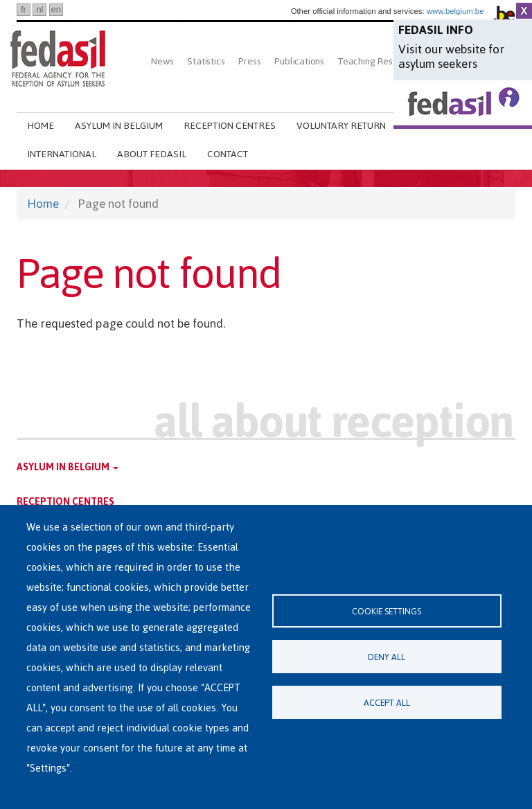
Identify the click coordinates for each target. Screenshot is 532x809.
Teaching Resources (379, 61)
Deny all (387, 657)
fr (24, 9)
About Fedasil (152, 154)
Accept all (387, 703)
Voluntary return (341, 126)
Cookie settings (387, 611)
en (56, 9)
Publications (299, 61)
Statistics (206, 61)
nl (39, 9)
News (162, 61)
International (62, 154)
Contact (228, 154)
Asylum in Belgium (119, 126)
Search (156, 95)
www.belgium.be (455, 11)
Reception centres (230, 126)
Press (249, 61)
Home (41, 126)
